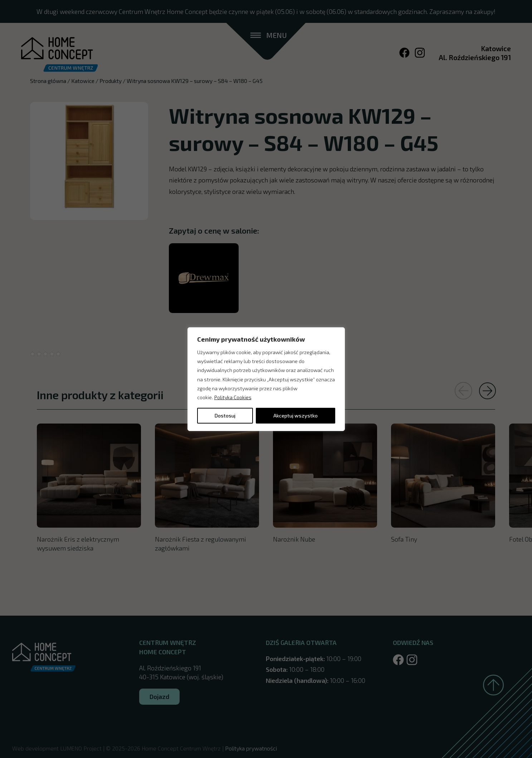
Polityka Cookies (233, 397)
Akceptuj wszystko (296, 415)
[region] (266, 379)
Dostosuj (225, 415)
